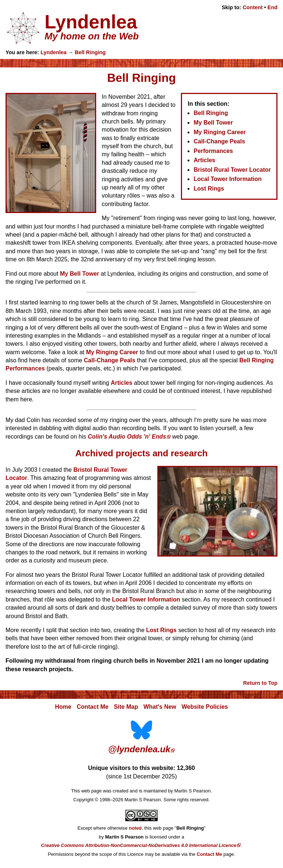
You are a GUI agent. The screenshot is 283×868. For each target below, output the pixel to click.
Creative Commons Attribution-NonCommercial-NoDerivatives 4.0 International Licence (139, 845)
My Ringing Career (219, 132)
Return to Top (260, 683)
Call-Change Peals (219, 141)
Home (63, 707)
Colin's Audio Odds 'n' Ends (127, 437)
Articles (204, 160)
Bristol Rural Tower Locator (232, 170)
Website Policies (205, 707)
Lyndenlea (54, 52)
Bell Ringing (90, 52)
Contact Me (92, 707)
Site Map (126, 707)
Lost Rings (209, 189)
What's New (160, 707)
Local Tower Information (228, 179)
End (272, 7)
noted (135, 828)
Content (252, 7)
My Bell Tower (213, 123)
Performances (213, 151)
